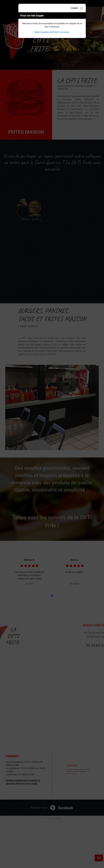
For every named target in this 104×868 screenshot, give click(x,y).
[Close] (77, 8)
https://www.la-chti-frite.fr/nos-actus (52, 32)
